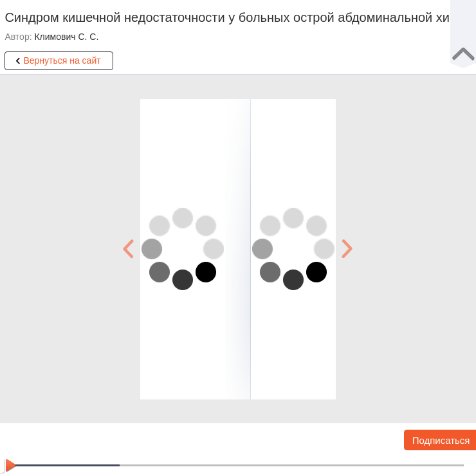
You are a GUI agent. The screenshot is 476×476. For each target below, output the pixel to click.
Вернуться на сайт (56, 61)
